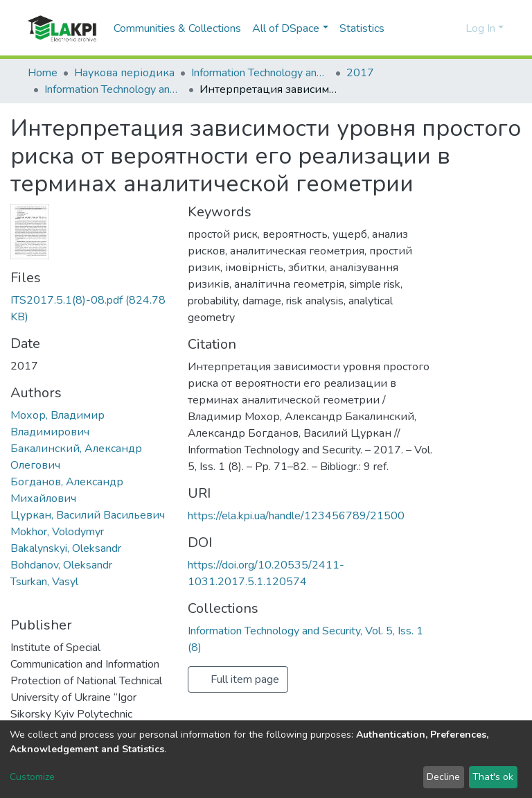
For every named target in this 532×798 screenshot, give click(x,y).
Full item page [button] (238, 679)
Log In (480, 28)
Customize (32, 777)
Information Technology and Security (260, 73)
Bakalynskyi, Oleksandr (66, 548)
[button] (453, 28)
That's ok (493, 777)
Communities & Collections (177, 28)
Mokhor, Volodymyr (57, 532)
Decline (443, 777)
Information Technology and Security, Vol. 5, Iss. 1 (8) (114, 89)
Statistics (362, 28)
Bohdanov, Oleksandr (61, 565)
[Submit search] (433, 28)
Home (43, 73)
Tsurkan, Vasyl (44, 582)
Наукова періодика (124, 73)
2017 (360, 73)
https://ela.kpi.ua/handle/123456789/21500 (296, 516)
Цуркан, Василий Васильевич (88, 515)
